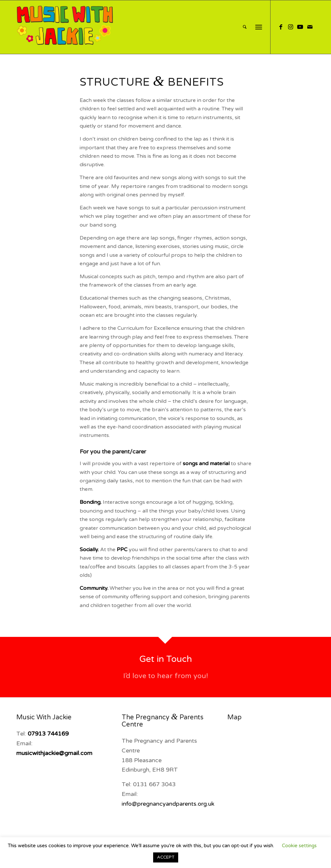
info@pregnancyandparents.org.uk (168, 804)
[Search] (245, 27)
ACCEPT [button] (166, 857)
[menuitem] (245, 27)
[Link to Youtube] (300, 27)
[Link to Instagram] (290, 27)
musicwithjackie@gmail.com (54, 753)
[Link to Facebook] (281, 27)
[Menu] (259, 27)
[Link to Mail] (310, 27)
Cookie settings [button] (299, 846)
